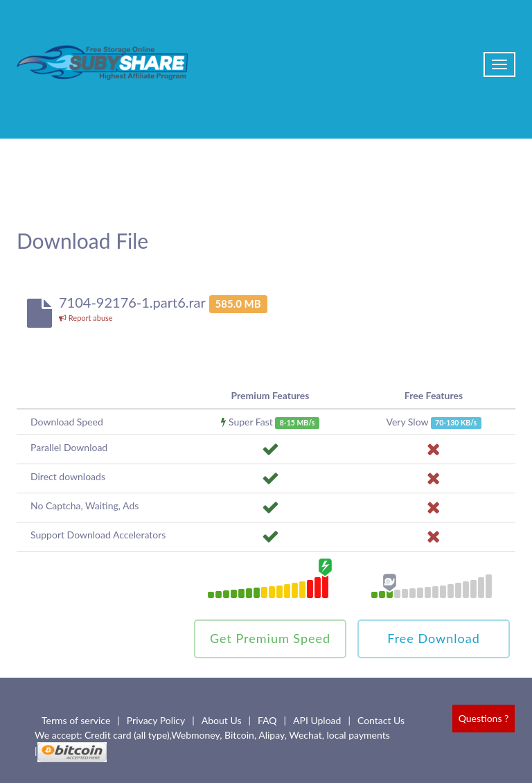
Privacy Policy (156, 720)
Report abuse (86, 318)
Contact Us (381, 720)
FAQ (267, 720)
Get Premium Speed (270, 638)
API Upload (317, 720)
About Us (222, 720)
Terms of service (76, 720)
